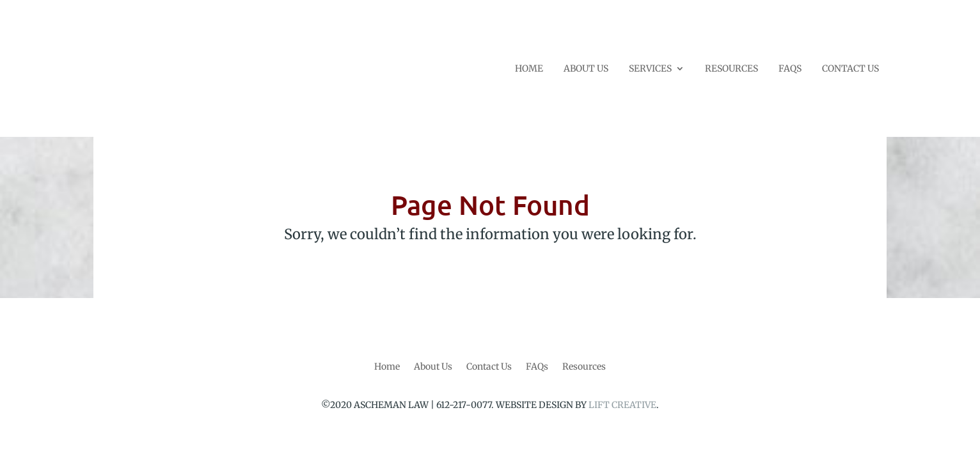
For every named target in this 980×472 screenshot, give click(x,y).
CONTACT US (850, 69)
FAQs (537, 367)
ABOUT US (586, 69)
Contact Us (489, 367)
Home (387, 367)
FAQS (790, 69)
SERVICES (650, 69)
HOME (529, 69)
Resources (584, 367)
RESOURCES (731, 69)
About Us (433, 367)
